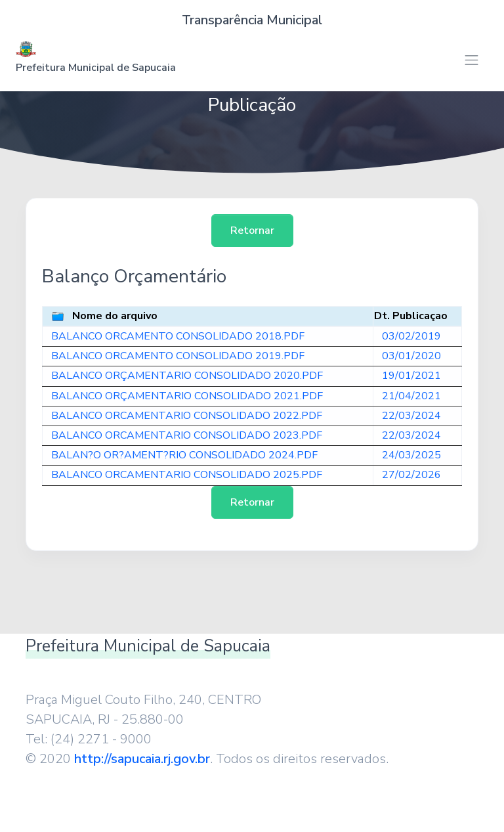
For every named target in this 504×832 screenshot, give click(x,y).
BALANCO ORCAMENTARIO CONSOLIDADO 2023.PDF (187, 435)
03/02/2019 (411, 336)
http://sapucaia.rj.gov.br (142, 759)
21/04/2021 (411, 396)
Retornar (252, 230)
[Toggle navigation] (472, 60)
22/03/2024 (411, 416)
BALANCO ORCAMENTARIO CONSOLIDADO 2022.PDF (187, 416)
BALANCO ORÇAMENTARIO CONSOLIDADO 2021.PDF (187, 396)
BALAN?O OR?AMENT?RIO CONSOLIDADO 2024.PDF (184, 455)
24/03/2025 (411, 455)
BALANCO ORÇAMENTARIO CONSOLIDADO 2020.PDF (187, 376)
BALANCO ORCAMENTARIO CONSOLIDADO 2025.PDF (187, 475)
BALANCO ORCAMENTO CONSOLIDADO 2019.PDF (178, 356)
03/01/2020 (411, 356)
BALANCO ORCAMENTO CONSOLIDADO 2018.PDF (178, 336)
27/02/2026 (411, 475)
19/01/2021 (411, 376)
